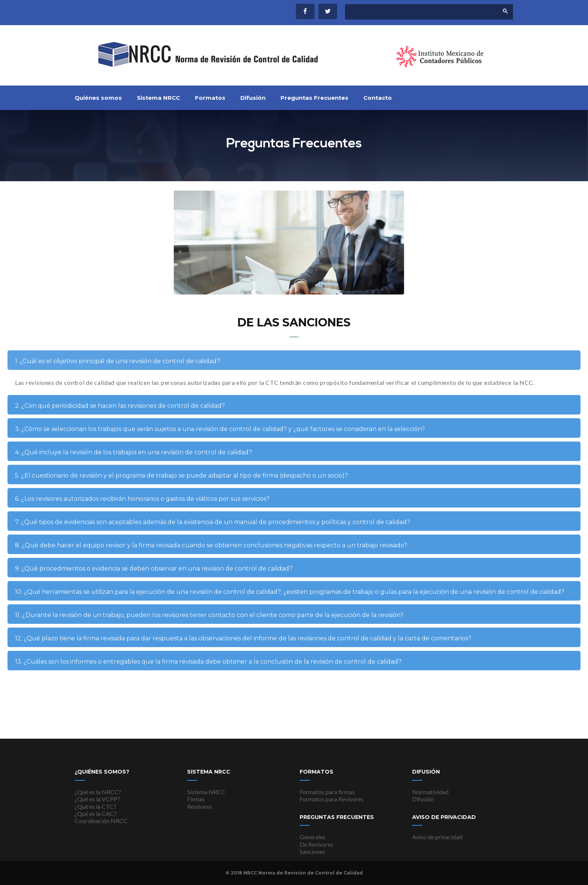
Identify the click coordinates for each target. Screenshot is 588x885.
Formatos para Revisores (331, 799)
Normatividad (430, 792)
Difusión (253, 98)
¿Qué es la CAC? (96, 814)
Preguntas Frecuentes (314, 98)
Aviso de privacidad (437, 837)
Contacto (378, 98)
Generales (313, 837)
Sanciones (312, 851)
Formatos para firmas (327, 792)
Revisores (200, 806)
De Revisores (316, 844)
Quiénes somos (98, 98)
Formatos (210, 98)
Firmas (196, 799)
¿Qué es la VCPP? (97, 799)
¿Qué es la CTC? (95, 806)
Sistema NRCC (158, 98)
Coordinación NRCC (101, 821)
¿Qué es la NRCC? (98, 792)
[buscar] (415, 12)
